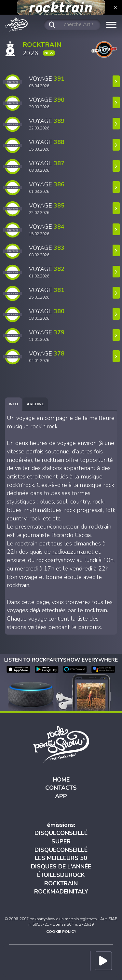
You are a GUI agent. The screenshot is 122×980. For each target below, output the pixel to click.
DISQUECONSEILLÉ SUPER (61, 837)
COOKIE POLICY (61, 932)
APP (61, 796)
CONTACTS (61, 788)
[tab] (14, 404)
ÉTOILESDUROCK (61, 875)
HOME (61, 780)
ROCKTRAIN (61, 883)
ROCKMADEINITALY (61, 892)
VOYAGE (47, 82)
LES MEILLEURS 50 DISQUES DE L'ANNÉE (61, 862)
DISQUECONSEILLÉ (61, 850)
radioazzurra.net (73, 552)
